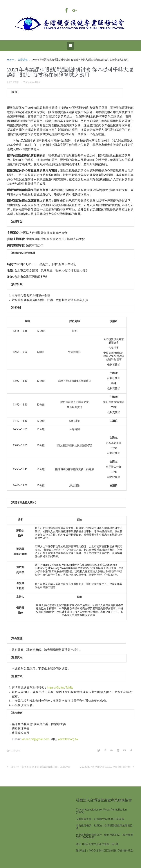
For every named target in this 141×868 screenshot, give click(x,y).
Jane (37, 82)
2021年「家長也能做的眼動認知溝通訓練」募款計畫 (41, 767)
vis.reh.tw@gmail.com (36, 739)
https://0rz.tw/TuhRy (60, 688)
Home (10, 60)
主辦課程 (23, 60)
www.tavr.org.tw (68, 739)
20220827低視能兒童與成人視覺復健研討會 (105, 767)
